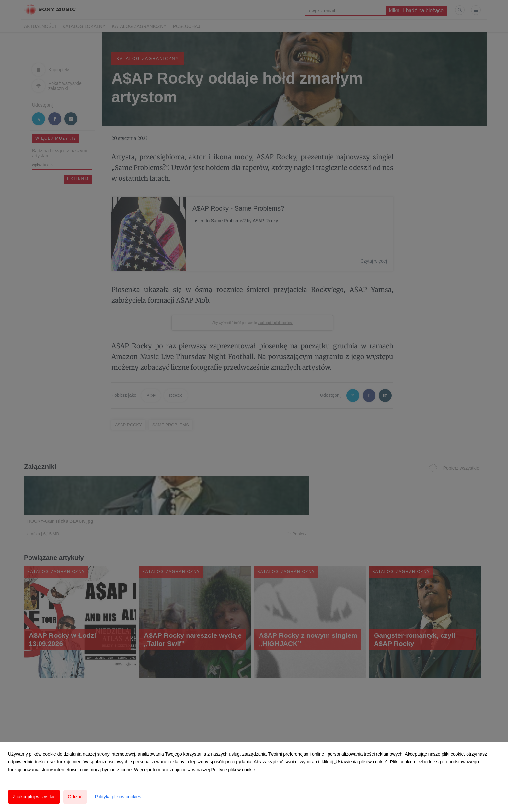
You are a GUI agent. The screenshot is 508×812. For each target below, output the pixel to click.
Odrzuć (75, 797)
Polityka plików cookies (118, 797)
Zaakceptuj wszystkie (34, 797)
